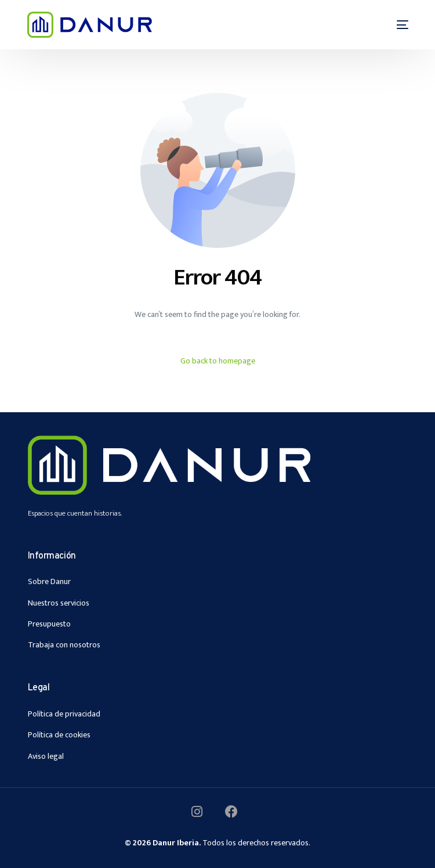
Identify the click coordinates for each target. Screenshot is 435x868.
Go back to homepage (218, 361)
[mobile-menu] (395, 25)
